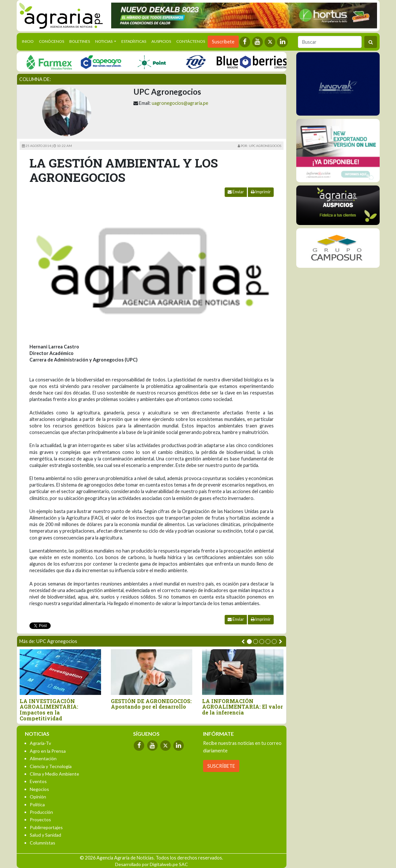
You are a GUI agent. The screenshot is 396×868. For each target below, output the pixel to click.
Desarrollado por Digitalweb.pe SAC (152, 864)
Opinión (38, 797)
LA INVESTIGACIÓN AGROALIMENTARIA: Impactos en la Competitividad (49, 710)
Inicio (29, 41)
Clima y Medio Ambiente (54, 774)
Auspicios (161, 41)
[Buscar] (330, 42)
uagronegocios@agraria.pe (180, 103)
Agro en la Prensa (48, 751)
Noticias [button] (104, 41)
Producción (41, 812)
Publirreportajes (46, 827)
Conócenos (52, 41)
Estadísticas (134, 41)
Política (37, 804)
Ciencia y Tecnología (51, 766)
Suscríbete (223, 42)
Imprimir (261, 192)
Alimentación (43, 758)
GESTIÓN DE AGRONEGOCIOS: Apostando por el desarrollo (151, 704)
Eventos (38, 781)
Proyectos (40, 820)
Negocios (39, 789)
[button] (249, 642)
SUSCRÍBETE (221, 766)
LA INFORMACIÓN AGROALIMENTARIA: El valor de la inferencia (242, 707)
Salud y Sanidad (45, 835)
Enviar (236, 192)
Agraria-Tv (40, 743)
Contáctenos (191, 41)
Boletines (80, 41)
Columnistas (43, 843)
